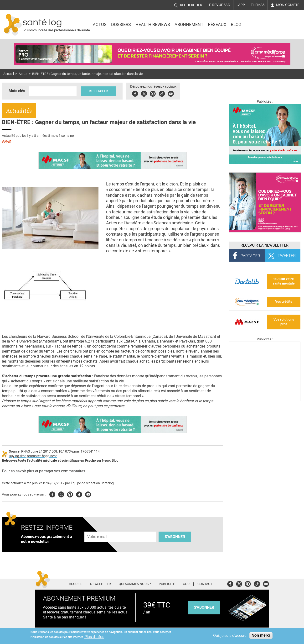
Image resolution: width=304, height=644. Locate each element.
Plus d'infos (94, 637)
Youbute (171, 93)
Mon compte (288, 5)
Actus (100, 25)
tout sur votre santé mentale (284, 281)
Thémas (258, 5)
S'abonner (175, 537)
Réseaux (217, 25)
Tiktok (162, 93)
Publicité (167, 584)
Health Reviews (153, 25)
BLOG (236, 25)
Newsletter (100, 584)
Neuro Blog (110, 461)
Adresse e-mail (98, 529)
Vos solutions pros (284, 322)
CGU (186, 584)
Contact (205, 584)
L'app (241, 5)
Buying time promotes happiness (33, 456)
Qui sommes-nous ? (135, 584)
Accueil (9, 74)
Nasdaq (259, 21)
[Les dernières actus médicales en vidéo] (265, 400)
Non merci (261, 635)
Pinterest (153, 93)
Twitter (144, 93)
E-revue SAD (220, 5)
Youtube (88, 494)
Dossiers (121, 25)
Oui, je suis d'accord (230, 636)
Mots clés (17, 91)
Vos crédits (284, 302)
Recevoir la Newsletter (265, 245)
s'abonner (204, 607)
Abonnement (189, 25)
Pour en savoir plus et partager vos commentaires (44, 471)
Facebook (135, 93)
